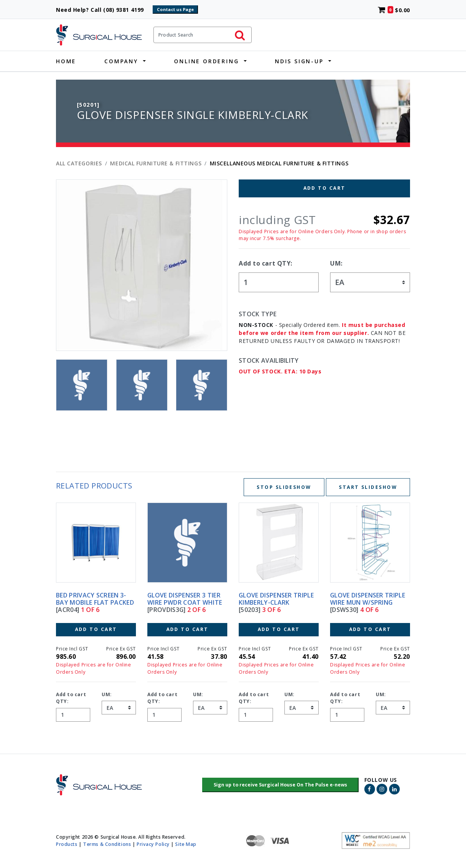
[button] (280, 785)
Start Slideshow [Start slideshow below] (368, 487)
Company (121, 61)
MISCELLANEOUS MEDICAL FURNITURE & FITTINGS (279, 163)
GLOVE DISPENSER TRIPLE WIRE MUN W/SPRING (368, 599)
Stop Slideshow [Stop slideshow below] (284, 487)
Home (66, 61)
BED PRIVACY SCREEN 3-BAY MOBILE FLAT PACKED (95, 599)
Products (67, 844)
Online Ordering (206, 61)
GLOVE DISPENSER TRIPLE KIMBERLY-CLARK (276, 599)
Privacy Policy (153, 844)
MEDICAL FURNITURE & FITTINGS (156, 163)
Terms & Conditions (107, 844)
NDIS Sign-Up (299, 61)
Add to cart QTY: (266, 263)
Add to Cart (325, 188)
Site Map (186, 844)
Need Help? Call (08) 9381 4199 (103, 10)
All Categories (79, 163)
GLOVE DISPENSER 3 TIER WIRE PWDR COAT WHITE (185, 599)
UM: (336, 263)
